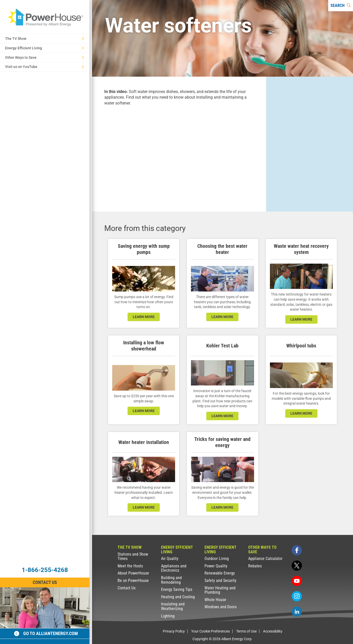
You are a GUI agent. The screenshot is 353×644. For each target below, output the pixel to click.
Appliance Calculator (265, 559)
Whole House (215, 600)
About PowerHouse (133, 573)
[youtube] (297, 581)
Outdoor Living (217, 559)
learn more (144, 317)
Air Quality (170, 559)
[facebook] (297, 550)
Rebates (255, 566)
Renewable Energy (220, 573)
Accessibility (273, 631)
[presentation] (179, 154)
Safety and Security (220, 581)
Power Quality (216, 566)
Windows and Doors (221, 607)
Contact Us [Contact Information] (45, 582)
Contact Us (127, 588)
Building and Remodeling (171, 580)
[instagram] (297, 596)
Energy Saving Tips (177, 589)
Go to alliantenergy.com (46, 633)
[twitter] (297, 566)
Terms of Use (246, 631)
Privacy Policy (174, 631)
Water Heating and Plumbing (220, 590)
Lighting (168, 616)
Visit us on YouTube (44, 67)
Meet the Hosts (130, 566)
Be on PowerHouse (133, 581)
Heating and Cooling (178, 597)
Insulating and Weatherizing (173, 606)
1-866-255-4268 (45, 570)
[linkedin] (297, 612)
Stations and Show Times (133, 557)
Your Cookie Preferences (210, 631)
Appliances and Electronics (174, 568)
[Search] (341, 6)
